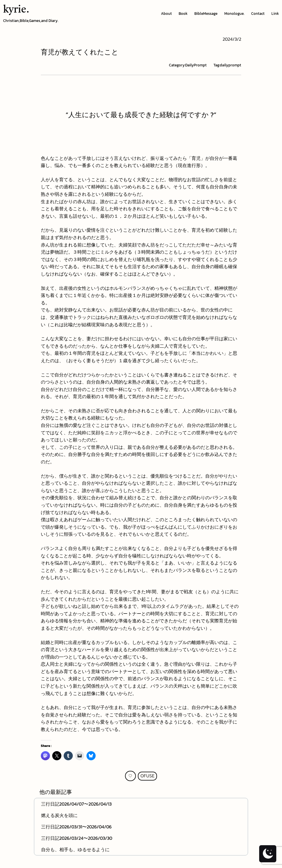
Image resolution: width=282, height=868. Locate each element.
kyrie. (16, 10)
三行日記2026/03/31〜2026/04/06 (76, 827)
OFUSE (147, 776)
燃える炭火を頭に (59, 815)
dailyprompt (230, 65)
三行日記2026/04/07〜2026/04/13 (76, 804)
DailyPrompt (196, 65)
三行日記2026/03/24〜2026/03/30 (77, 838)
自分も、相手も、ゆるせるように (75, 849)
